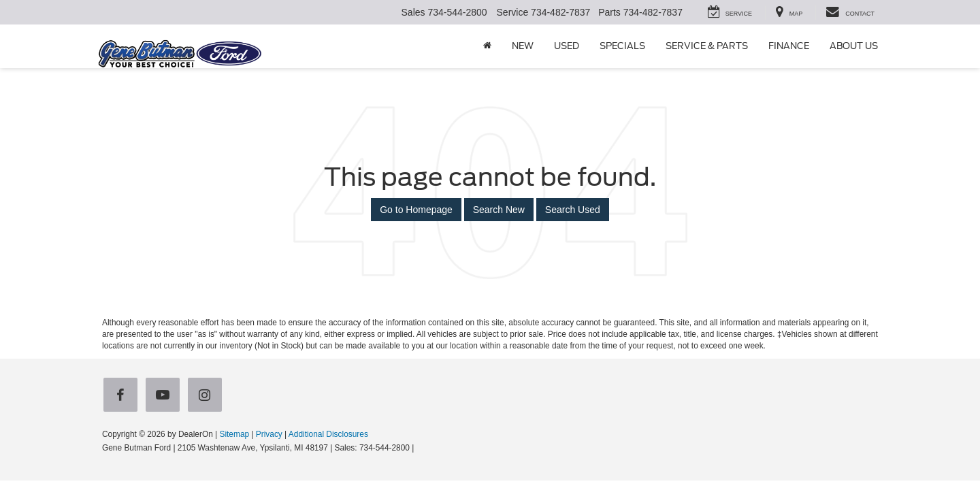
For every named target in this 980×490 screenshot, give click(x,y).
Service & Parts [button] (707, 46)
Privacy (269, 434)
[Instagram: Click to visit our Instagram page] (208, 395)
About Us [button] (854, 46)
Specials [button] (622, 46)
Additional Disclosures (328, 434)
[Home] (487, 46)
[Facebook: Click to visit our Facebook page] (123, 395)
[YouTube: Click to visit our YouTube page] (165, 395)
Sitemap (234, 434)
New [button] (523, 46)
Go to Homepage (416, 210)
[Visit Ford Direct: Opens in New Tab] (420, 448)
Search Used (573, 210)
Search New (499, 210)
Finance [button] (789, 46)
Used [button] (567, 46)
